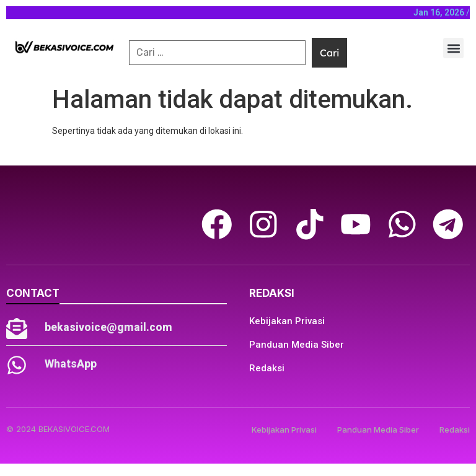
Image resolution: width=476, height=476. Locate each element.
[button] (453, 48)
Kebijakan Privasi (287, 321)
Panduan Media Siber (297, 345)
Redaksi (267, 368)
